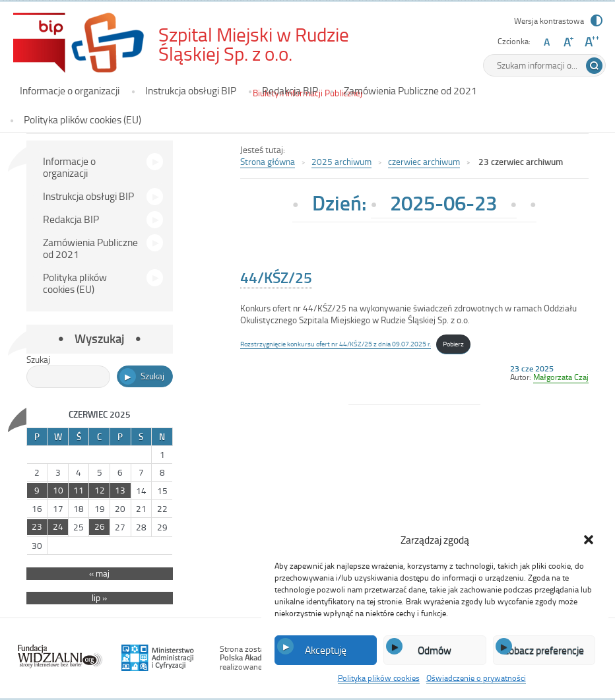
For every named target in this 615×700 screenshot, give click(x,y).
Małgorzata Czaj (561, 377)
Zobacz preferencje (544, 650)
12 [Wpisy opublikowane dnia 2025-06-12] (100, 490)
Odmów (435, 650)
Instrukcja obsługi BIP (191, 90)
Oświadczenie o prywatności (476, 678)
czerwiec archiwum (424, 161)
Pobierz (453, 343)
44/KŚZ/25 (276, 277)
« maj (99, 573)
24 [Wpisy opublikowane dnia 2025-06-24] (58, 526)
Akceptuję (326, 650)
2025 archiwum (341, 161)
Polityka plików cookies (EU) (82, 119)
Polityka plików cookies (379, 678)
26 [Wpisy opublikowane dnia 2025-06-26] (100, 526)
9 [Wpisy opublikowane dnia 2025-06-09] (37, 490)
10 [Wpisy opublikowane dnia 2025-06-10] (58, 490)
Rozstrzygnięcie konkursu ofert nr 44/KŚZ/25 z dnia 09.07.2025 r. (336, 343)
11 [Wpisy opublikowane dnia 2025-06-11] (79, 490)
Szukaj (38, 359)
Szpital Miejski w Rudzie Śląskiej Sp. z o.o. (267, 44)
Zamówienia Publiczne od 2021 (410, 90)
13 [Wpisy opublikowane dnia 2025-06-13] (120, 490)
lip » (99, 598)
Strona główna (268, 161)
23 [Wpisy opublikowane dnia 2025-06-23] (37, 526)
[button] (589, 540)
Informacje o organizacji (70, 90)
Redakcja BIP (290, 90)
